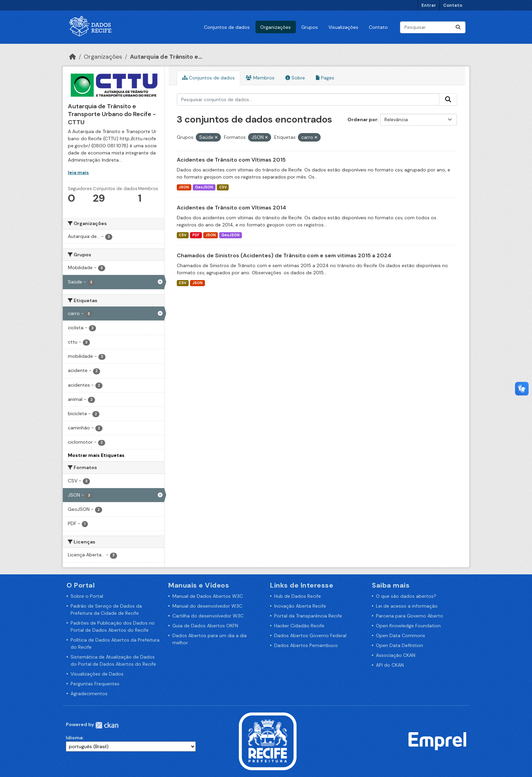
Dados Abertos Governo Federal (310, 635)
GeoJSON (204, 187)
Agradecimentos (89, 693)
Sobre (295, 78)
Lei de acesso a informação (407, 606)
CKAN (107, 725)
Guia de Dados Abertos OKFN (205, 626)
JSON (184, 187)
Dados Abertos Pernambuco (306, 645)
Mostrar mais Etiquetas (96, 455)
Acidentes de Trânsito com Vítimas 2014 (231, 208)
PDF (196, 235)
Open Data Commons (401, 635)
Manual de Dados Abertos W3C (208, 596)
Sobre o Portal (87, 596)
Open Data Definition (400, 645)
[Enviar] (458, 27)
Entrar (429, 5)
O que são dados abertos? (406, 596)
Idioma (74, 738)
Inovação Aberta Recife (300, 606)
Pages (325, 78)
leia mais (78, 172)
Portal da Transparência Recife (308, 616)
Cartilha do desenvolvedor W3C (208, 616)
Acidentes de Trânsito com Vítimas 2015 (231, 160)
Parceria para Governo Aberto (410, 616)
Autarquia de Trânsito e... (166, 57)
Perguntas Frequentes (95, 684)
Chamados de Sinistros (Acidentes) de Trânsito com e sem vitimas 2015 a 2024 (284, 255)
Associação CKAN (396, 655)
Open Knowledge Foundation (408, 626)
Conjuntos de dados (227, 27)
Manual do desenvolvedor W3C (207, 606)
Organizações (275, 27)
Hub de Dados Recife (298, 596)
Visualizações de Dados (97, 674)
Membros (260, 78)
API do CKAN (390, 665)
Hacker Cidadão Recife (299, 626)
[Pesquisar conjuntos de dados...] (433, 27)
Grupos (310, 27)
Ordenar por (362, 119)
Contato (453, 5)
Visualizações (343, 27)
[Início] (73, 57)
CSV (223, 187)
